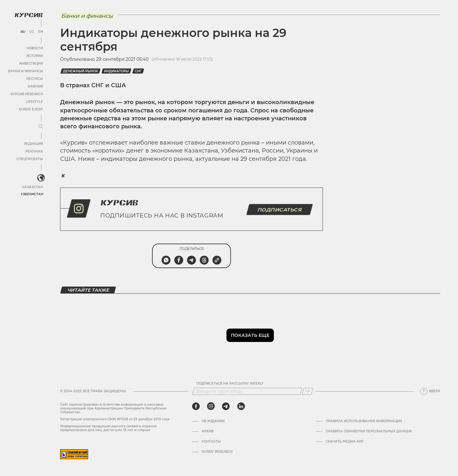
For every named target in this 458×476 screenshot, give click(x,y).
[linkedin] (241, 406)
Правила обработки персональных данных (369, 431)
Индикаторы (116, 71)
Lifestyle (34, 102)
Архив (208, 431)
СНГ (138, 71)
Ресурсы (35, 79)
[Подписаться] (308, 391)
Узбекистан (32, 194)
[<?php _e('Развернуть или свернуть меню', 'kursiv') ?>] (41, 178)
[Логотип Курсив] (29, 15)
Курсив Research (27, 94)
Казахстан (33, 187)
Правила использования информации (364, 421)
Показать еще (250, 335)
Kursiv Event (31, 109)
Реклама (34, 151)
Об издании (213, 421)
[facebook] (196, 406)
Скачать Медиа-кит (345, 442)
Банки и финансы (25, 71)
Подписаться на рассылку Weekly (230, 384)
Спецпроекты (30, 159)
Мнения (35, 86)
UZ (32, 32)
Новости (35, 48)
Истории (35, 56)
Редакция (33, 144)
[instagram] (211, 406)
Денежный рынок (80, 71)
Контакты (211, 442)
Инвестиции (31, 64)
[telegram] (226, 406)
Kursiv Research (217, 452)
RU (23, 32)
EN (41, 32)
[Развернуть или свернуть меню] (41, 127)
